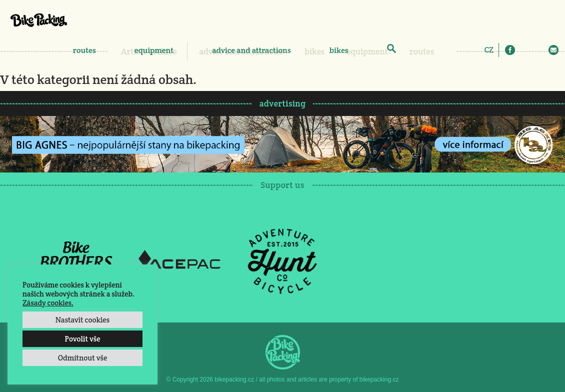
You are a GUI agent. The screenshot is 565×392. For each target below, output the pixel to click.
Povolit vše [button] (82, 339)
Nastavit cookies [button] (82, 320)
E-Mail (553, 50)
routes (84, 50)
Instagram (524, 50)
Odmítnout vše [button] (83, 358)
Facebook (510, 50)
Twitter (539, 50)
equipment (154, 50)
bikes (339, 50)
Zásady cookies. (48, 303)
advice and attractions (251, 50)
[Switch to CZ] (489, 49)
